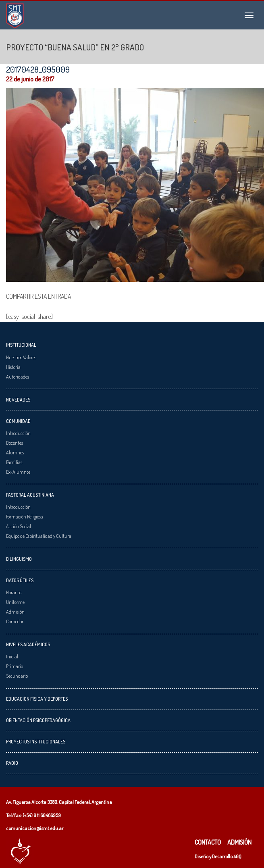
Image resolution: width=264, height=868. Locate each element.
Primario (15, 666)
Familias (14, 462)
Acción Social (19, 526)
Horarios (14, 592)
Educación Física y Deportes (37, 699)
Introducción (18, 433)
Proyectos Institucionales (36, 741)
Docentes (15, 443)
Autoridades (18, 377)
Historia (13, 367)
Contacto (208, 842)
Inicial (12, 656)
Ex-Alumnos (18, 472)
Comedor (15, 621)
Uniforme (15, 602)
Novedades (18, 400)
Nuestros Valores (21, 357)
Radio (12, 763)
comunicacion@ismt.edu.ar (35, 828)
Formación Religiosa (25, 516)
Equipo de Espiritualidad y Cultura (39, 536)
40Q (237, 856)
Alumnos (15, 452)
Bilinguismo (19, 559)
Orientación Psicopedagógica (38, 720)
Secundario (17, 676)
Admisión (15, 612)
